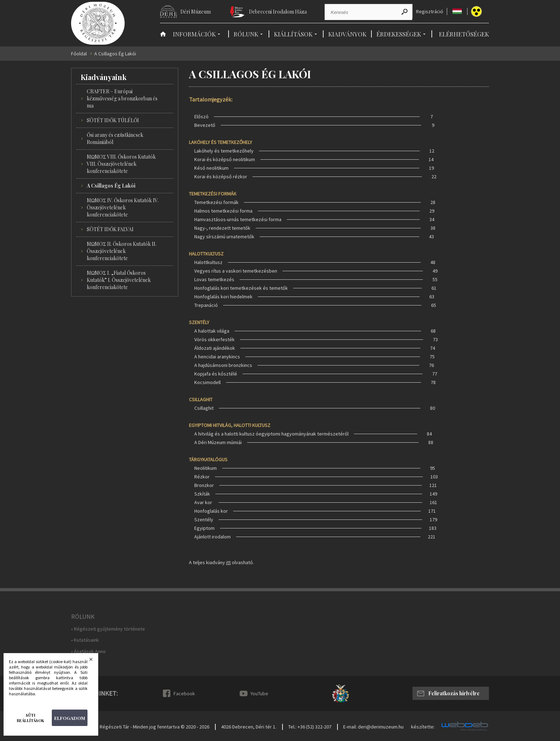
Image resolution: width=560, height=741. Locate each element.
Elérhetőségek (464, 34)
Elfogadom (70, 718)
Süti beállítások (31, 718)
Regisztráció (430, 12)
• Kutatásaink (85, 640)
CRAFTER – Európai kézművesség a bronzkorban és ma (122, 98)
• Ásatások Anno (88, 652)
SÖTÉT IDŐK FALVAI (110, 229)
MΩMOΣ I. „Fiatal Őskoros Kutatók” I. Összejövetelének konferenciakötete (119, 280)
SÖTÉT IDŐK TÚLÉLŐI (113, 120)
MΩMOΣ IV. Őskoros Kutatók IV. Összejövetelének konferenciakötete (123, 207)
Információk (194, 34)
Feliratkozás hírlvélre (454, 693)
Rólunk (246, 34)
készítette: (423, 727)
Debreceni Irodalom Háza (278, 12)
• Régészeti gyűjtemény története (108, 629)
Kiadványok (347, 34)
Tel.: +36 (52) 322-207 (310, 727)
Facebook (184, 693)
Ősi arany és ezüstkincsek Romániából (115, 138)
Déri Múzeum (196, 12)
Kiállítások (293, 34)
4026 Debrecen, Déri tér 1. (249, 727)
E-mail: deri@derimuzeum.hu (373, 727)
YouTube (259, 693)
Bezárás (95, 661)
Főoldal (79, 54)
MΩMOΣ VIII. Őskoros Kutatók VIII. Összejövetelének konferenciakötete (121, 164)
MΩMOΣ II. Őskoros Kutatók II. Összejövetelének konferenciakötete (122, 251)
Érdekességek (399, 34)
